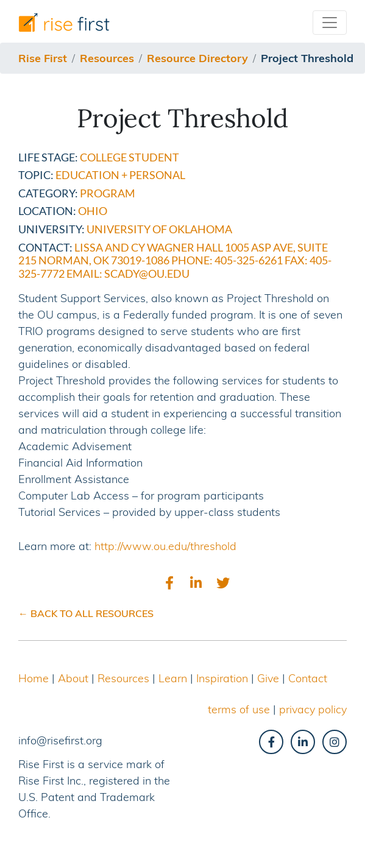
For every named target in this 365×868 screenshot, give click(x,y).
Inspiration (222, 678)
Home (34, 678)
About (73, 678)
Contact (308, 678)
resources (107, 58)
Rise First (43, 58)
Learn (173, 678)
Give (268, 678)
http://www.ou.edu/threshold (165, 546)
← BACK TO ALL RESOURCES (86, 613)
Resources (123, 678)
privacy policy (313, 709)
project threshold (307, 58)
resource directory (197, 58)
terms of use (239, 709)
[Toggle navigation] (330, 23)
